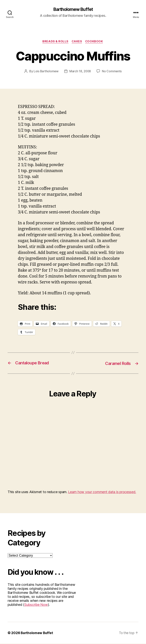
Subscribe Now (36, 605)
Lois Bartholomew (46, 72)
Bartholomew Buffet (73, 10)
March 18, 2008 (80, 72)
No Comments (112, 72)
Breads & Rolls (55, 42)
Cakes (77, 42)
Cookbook (95, 42)
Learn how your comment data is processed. (102, 492)
